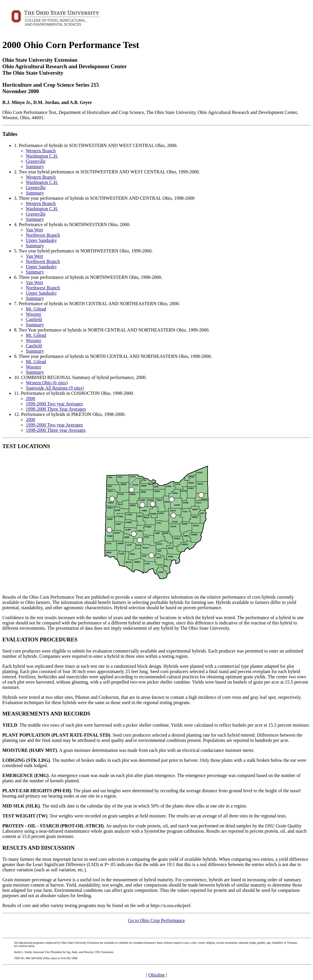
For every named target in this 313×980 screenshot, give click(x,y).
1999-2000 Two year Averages (54, 404)
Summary (35, 167)
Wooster (34, 314)
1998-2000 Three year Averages (56, 430)
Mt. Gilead (36, 309)
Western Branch (41, 151)
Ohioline (157, 975)
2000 (30, 398)
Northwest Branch (43, 235)
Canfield (34, 319)
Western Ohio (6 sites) (47, 383)
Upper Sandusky (41, 240)
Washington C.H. (42, 156)
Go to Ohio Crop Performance (157, 920)
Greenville (36, 161)
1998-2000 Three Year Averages (56, 409)
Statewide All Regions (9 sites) (55, 388)
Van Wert (34, 230)
